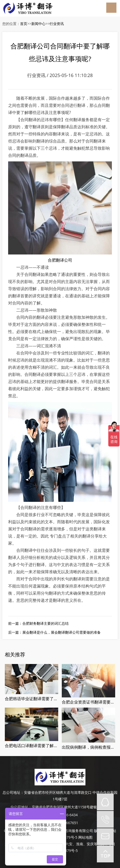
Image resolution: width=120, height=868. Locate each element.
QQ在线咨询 (105, 802)
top (105, 854)
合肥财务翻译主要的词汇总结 (46, 623)
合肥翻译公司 (60, 260)
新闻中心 (38, 24)
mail (105, 837)
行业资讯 (57, 24)
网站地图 (85, 837)
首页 (24, 24)
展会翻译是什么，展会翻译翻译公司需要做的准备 (62, 632)
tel (105, 819)
